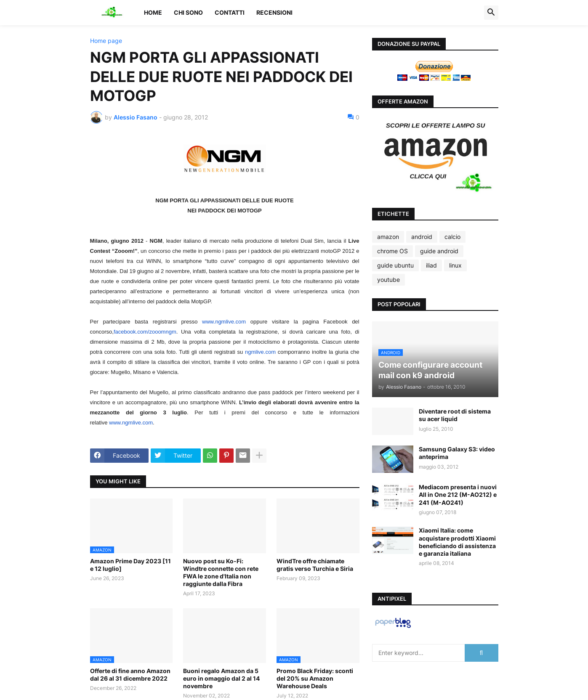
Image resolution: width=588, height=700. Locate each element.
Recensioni (274, 12)
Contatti (230, 12)
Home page (106, 41)
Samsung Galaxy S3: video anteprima (457, 453)
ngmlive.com (260, 352)
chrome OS (392, 251)
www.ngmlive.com (224, 322)
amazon (388, 237)
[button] (491, 13)
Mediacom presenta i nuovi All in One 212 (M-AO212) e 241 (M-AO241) (458, 495)
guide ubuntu (395, 265)
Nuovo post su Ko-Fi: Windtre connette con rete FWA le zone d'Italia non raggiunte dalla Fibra (221, 573)
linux (455, 265)
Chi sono (188, 12)
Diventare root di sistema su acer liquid (455, 415)
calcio (452, 237)
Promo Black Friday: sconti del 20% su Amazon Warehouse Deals (315, 678)
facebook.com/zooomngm (145, 332)
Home (153, 12)
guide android (439, 251)
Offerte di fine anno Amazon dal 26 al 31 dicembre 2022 (130, 675)
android (422, 237)
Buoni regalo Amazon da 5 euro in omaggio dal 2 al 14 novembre (221, 678)
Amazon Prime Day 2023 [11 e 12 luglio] (130, 565)
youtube (388, 280)
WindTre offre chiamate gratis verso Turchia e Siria (315, 565)
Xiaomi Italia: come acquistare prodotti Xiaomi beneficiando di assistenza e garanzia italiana (457, 542)
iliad (431, 265)
